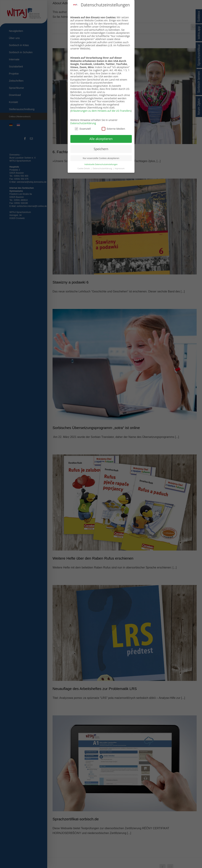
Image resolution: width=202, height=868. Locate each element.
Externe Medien (113, 129)
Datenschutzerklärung (83, 123)
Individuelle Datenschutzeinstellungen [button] (101, 164)
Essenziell (83, 129)
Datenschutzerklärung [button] (103, 168)
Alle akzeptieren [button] (101, 139)
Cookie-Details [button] (84, 168)
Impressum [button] (120, 168)
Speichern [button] (101, 149)
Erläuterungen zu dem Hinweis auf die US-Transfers (101, 111)
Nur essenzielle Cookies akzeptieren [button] (101, 158)
